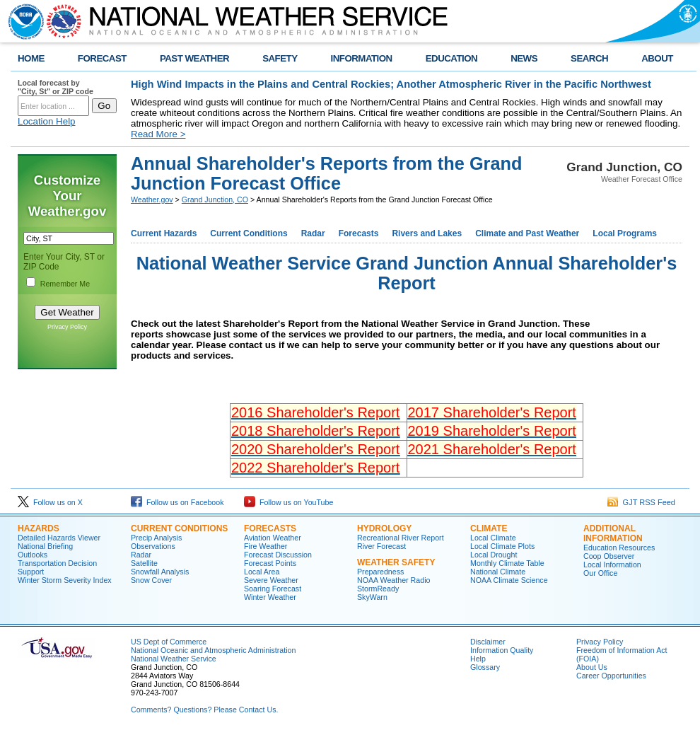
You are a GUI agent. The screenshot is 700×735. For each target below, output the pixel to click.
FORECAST (102, 58)
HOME (31, 58)
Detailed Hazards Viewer (59, 538)
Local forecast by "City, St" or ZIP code (56, 87)
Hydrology (384, 528)
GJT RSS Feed (642, 502)
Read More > (158, 134)
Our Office (600, 573)
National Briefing (45, 546)
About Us (592, 667)
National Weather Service (174, 659)
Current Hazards (164, 233)
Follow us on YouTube (288, 502)
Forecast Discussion (278, 555)
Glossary (485, 667)
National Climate (498, 572)
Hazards (39, 528)
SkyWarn (372, 597)
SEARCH (589, 58)
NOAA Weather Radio (393, 580)
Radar (313, 233)
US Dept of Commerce (169, 642)
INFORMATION (362, 58)
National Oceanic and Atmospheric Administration (213, 650)
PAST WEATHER (194, 58)
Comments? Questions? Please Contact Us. (204, 710)
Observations (153, 546)
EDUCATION (451, 58)
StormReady (378, 589)
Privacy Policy (67, 327)
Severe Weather (271, 580)
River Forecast (381, 546)
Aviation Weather (273, 538)
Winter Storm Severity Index (65, 580)
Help (478, 659)
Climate (489, 528)
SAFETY (280, 58)
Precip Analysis (156, 538)
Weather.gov (152, 199)
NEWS (524, 58)
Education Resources (619, 548)
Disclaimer (488, 642)
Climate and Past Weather (527, 233)
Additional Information (613, 533)
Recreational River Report (401, 538)
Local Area (262, 572)
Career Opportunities (611, 676)
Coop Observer (609, 556)
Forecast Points (270, 563)
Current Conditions (249, 233)
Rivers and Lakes (427, 233)
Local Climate (493, 538)
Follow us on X (50, 502)
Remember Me (65, 284)
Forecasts (359, 233)
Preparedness (380, 572)
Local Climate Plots (502, 546)
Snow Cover (151, 580)
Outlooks (33, 555)
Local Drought (494, 555)
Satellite (144, 563)
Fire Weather (266, 546)
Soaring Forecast (273, 589)
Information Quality (502, 650)
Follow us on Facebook (177, 502)
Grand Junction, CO (215, 199)
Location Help (47, 121)
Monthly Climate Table (507, 563)
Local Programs (625, 233)
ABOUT (657, 58)
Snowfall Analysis (160, 572)
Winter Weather (270, 597)
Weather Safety (396, 562)
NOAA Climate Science (509, 580)
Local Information (612, 565)
